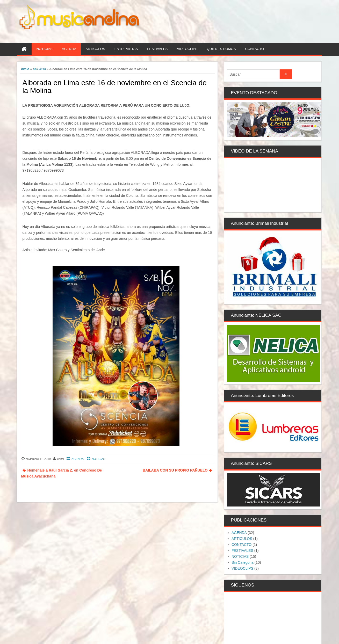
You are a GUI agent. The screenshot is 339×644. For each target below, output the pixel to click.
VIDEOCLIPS (242, 568)
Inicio (25, 69)
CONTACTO (241, 545)
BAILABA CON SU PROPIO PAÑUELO (175, 470)
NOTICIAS (98, 459)
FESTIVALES (242, 551)
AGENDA (39, 69)
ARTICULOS (242, 539)
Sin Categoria (243, 562)
